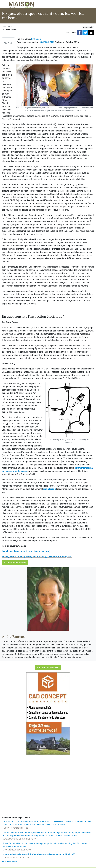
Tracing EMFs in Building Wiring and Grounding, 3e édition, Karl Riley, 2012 (37, 556)
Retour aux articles (15, 563)
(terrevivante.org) (42, 551)
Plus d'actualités (10, 861)
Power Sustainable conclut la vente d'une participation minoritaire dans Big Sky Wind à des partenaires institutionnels (45, 845)
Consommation (88, 27)
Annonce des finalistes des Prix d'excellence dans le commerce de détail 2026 (39, 854)
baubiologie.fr (49, 489)
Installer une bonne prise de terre (18, 551)
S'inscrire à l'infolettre (48, 668)
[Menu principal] (4, 4)
